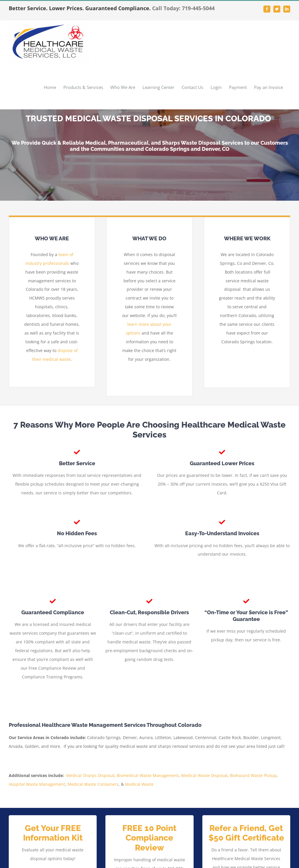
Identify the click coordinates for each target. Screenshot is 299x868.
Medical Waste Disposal (204, 775)
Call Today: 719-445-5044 (183, 8)
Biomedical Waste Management (148, 775)
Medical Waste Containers (93, 784)
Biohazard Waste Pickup (253, 775)
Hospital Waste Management (37, 784)
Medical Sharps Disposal (90, 775)
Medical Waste (139, 784)
